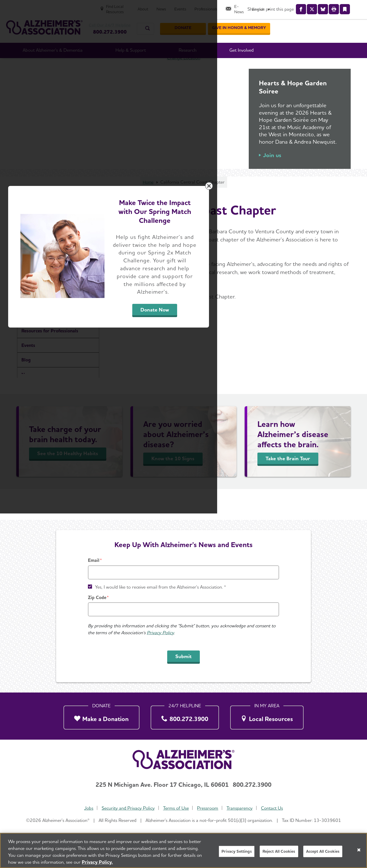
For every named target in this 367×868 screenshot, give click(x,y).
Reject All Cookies (279, 851)
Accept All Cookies (323, 851)
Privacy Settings (237, 851)
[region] (183, 850)
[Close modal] (305, 369)
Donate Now (240, 481)
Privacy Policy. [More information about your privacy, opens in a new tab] (97, 862)
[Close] (359, 850)
